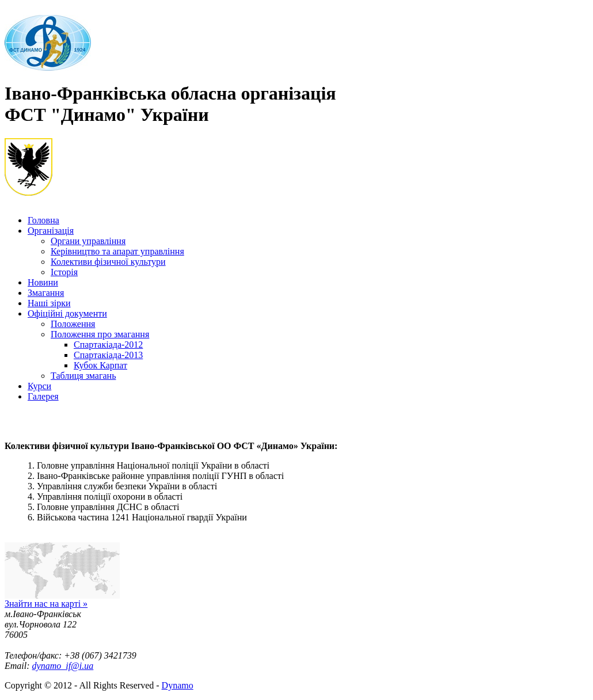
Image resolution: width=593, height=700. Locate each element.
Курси (39, 386)
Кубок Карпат (100, 365)
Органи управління (88, 241)
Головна (43, 220)
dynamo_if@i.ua (63, 666)
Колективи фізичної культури (108, 262)
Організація (51, 231)
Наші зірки (49, 303)
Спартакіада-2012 (108, 345)
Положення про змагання (100, 334)
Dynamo (178, 685)
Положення (73, 324)
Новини (43, 282)
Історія (64, 272)
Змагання (46, 293)
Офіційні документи (67, 313)
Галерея (43, 396)
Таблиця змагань (83, 376)
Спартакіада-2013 (108, 355)
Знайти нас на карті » (46, 604)
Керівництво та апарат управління (117, 251)
